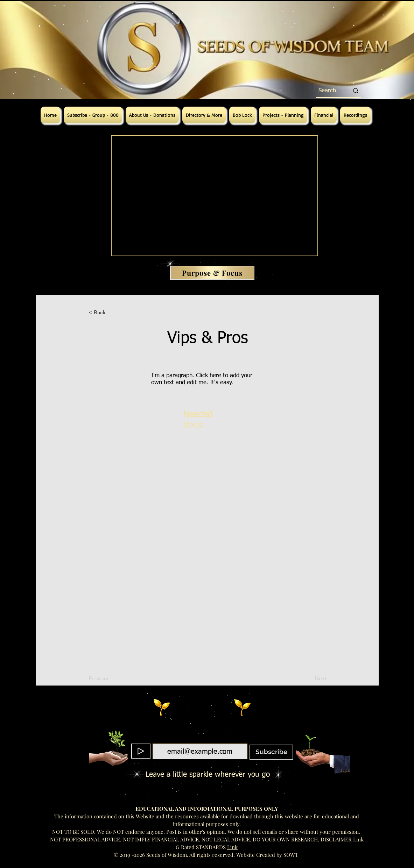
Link (358, 839)
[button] (112, 313)
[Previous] (112, 679)
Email (198, 739)
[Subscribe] (271, 752)
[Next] (309, 679)
